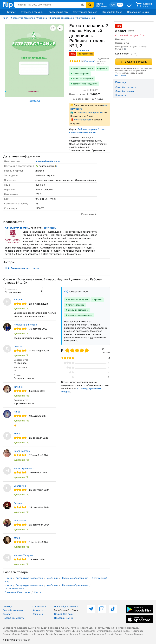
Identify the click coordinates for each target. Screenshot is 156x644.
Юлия (17, 538)
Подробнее (120, 75)
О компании (39, 606)
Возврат (7, 614)
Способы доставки (126, 87)
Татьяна (18, 387)
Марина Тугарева (24, 555)
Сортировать (11, 289)
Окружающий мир (86, 18)
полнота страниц (81, 74)
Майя (17, 412)
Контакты (121, 95)
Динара (18, 346)
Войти (100, 4)
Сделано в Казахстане (18, 592)
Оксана (18, 503)
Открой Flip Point (112, 12)
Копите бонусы (82, 120)
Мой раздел (102, 6)
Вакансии (38, 614)
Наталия (18, 299)
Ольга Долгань (22, 451)
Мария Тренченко (24, 468)
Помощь (7, 606)
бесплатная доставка (91, 112)
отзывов (89, 61)
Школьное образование (62, 18)
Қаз (113, 5)
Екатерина (20, 486)
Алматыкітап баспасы (48, 161)
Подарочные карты (138, 12)
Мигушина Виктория (25, 325)
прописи (103, 68)
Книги (6, 18)
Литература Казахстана (23, 18)
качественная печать (83, 68)
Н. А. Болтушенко (79, 50)
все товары (50, 228)
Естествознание (15, 588)
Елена (17, 434)
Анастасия (20, 520)
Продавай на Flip (58, 12)
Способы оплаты (125, 91)
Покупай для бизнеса (85, 12)
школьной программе (83, 79)
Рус (120, 5)
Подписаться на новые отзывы (103, 61)
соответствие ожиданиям (85, 84)
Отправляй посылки (32, 12)
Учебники (42, 18)
